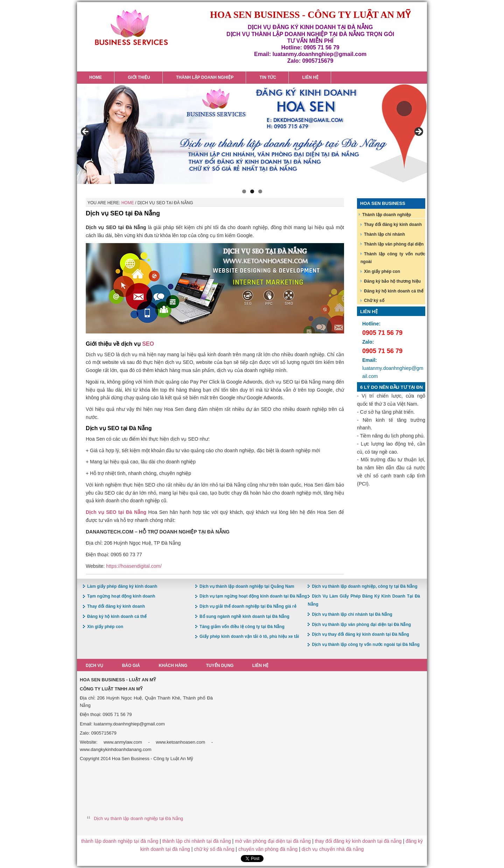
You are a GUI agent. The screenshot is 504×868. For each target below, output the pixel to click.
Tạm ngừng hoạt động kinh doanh (121, 596)
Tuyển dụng (221, 666)
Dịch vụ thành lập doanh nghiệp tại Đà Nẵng (138, 818)
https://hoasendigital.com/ (134, 566)
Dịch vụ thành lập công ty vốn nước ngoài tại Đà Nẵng (366, 645)
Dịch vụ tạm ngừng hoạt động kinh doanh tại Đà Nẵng (253, 596)
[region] (252, 134)
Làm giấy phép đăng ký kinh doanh (122, 586)
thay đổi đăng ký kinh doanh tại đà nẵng (358, 841)
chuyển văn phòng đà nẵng (268, 849)
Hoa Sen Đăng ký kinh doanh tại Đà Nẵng (131, 27)
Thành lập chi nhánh (384, 234)
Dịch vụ (94, 666)
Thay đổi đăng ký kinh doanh (393, 225)
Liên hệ (262, 666)
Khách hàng (174, 666)
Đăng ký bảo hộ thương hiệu (392, 281)
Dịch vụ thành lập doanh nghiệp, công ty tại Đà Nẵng (365, 586)
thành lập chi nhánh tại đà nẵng (197, 841)
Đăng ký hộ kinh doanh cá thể (394, 291)
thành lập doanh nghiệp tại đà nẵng (120, 841)
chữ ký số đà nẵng (214, 849)
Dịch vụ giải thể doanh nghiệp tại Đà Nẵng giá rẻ (248, 606)
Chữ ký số (374, 301)
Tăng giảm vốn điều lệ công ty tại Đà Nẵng (242, 627)
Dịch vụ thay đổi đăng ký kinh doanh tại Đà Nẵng (360, 634)
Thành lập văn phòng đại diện (394, 244)
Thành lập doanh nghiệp (387, 215)
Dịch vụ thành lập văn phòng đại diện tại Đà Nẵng (361, 625)
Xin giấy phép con (382, 271)
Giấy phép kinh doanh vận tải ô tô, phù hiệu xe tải (249, 636)
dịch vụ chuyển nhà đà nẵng (333, 849)
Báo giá (131, 666)
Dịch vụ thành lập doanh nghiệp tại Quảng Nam (247, 586)
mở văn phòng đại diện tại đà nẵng (273, 841)
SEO (148, 344)
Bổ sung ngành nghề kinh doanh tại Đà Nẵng (244, 616)
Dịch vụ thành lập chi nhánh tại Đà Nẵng (352, 614)
